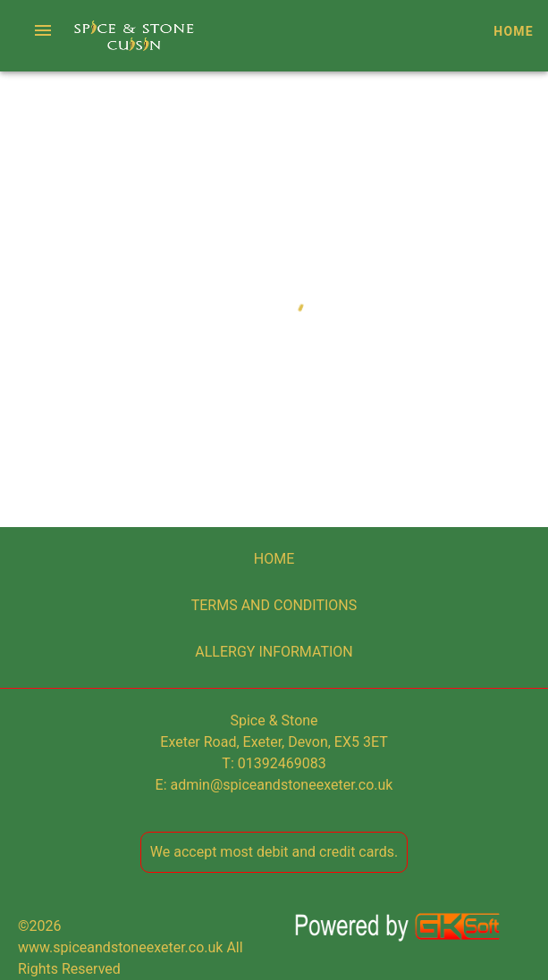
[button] (43, 30)
